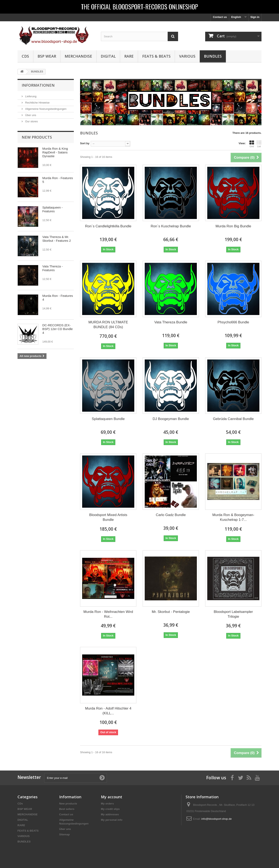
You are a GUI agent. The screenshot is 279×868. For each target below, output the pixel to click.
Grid (252, 144)
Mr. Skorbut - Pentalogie (171, 612)
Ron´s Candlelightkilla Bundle (108, 226)
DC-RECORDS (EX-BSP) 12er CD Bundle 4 (58, 329)
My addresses (110, 814)
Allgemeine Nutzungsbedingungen (45, 109)
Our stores (31, 121)
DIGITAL (108, 56)
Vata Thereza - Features (53, 268)
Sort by (85, 143)
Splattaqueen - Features (53, 209)
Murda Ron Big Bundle (233, 226)
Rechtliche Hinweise (37, 103)
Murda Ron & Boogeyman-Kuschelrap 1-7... (233, 517)
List (259, 144)
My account (112, 797)
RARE (129, 56)
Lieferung (30, 96)
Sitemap (65, 834)
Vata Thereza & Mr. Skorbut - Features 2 (57, 239)
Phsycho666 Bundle (233, 322)
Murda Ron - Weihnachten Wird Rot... (108, 614)
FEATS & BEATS (156, 56)
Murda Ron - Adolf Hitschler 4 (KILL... (108, 711)
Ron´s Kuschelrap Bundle (171, 226)
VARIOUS (187, 56)
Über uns (30, 115)
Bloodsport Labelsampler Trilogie (233, 614)
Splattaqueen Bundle (108, 419)
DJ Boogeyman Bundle (171, 419)
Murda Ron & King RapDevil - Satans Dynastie (55, 152)
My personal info (112, 820)
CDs (25, 56)
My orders (107, 804)
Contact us (220, 17)
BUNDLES (213, 56)
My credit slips (110, 809)
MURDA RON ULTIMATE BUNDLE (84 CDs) (108, 325)
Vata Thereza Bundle (171, 322)
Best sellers (67, 809)
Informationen (38, 85)
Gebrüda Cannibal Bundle (233, 419)
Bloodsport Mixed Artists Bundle (108, 517)
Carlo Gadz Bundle (171, 515)
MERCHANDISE (78, 56)
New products (37, 137)
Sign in (255, 17)
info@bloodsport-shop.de (217, 819)
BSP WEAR (47, 56)
